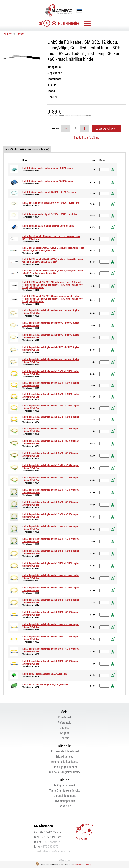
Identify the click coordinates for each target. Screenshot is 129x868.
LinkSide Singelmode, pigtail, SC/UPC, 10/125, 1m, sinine (50, 214)
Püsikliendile (69, 23)
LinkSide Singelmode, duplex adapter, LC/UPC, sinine (48, 168)
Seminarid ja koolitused (65, 762)
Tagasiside (64, 806)
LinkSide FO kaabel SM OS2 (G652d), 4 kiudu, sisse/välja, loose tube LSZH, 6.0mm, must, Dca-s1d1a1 (53, 261)
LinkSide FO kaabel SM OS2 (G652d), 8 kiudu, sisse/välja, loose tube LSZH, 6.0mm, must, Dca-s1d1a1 (53, 272)
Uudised (65, 728)
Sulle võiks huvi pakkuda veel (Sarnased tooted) (27, 149)
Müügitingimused (64, 785)
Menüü (87, 23)
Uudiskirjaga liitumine (65, 767)
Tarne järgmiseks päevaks (65, 790)
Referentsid (64, 722)
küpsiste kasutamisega (82, 865)
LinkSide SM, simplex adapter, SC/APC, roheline (45, 685)
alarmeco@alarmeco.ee (57, 851)
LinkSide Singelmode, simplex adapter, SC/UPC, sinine (48, 226)
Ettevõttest (65, 717)
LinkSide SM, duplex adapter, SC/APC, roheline (45, 674)
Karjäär (65, 733)
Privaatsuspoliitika (65, 801)
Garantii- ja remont (65, 796)
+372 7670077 (50, 846)
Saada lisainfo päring (87, 137)
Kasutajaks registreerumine (64, 772)
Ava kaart (81, 838)
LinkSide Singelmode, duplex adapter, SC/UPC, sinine (48, 181)
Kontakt (65, 738)
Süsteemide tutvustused (65, 751)
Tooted (20, 34)
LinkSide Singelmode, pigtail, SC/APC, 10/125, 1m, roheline (51, 203)
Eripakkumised (64, 756)
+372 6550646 (52, 842)
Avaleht (8, 34)
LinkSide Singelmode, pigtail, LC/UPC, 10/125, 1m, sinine (50, 192)
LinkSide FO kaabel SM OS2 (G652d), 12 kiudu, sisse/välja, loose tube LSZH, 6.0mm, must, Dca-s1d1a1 (53, 249)
